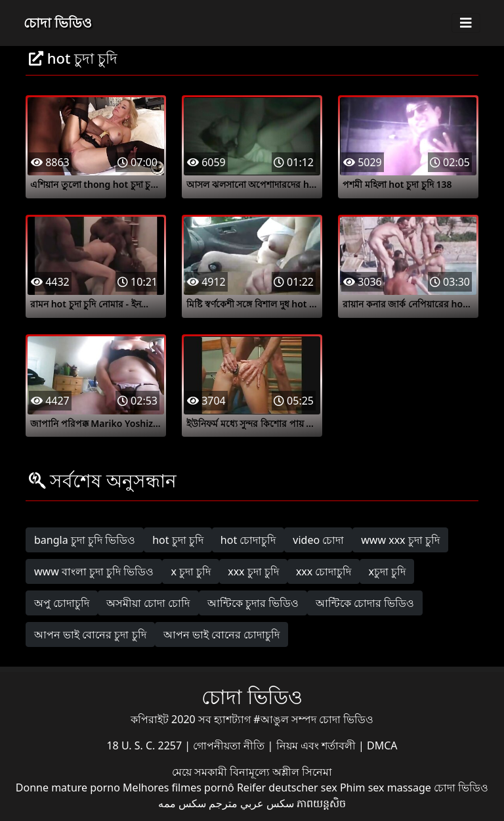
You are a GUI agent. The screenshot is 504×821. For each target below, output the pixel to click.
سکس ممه (182, 803)
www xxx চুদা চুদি (400, 540)
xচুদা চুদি (387, 571)
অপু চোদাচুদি (62, 603)
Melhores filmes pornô (178, 788)
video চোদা (318, 540)
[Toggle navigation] (466, 23)
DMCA (382, 745)
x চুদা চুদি (191, 571)
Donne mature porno (68, 788)
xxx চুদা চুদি (253, 571)
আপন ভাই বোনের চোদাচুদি (221, 634)
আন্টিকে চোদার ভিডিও (365, 603)
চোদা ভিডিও (58, 23)
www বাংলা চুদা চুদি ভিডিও (94, 571)
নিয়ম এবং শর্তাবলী (317, 745)
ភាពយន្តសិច (321, 803)
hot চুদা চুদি (178, 540)
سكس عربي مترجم (251, 803)
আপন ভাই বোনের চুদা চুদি (90, 634)
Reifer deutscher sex (287, 788)
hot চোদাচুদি (248, 540)
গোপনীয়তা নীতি (230, 745)
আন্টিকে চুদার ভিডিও (253, 603)
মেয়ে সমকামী (201, 772)
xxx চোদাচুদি (324, 571)
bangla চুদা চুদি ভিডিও (85, 540)
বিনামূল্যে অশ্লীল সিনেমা (281, 772)
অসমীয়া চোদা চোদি (148, 603)
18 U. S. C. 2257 (145, 745)
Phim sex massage (386, 788)
